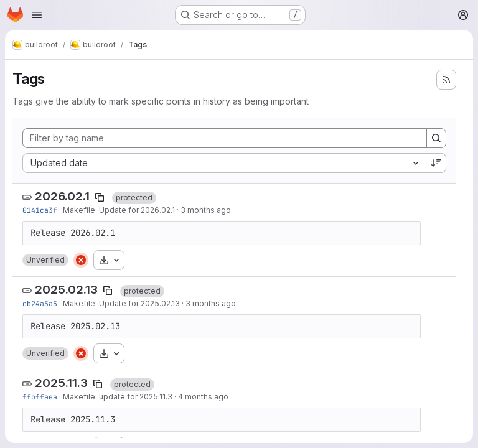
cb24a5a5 (40, 303)
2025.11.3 (61, 383)
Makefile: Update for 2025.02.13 (121, 303)
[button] (45, 260)
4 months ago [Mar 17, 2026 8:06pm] (203, 397)
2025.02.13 (66, 290)
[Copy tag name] (100, 197)
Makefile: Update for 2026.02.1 (119, 210)
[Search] (436, 138)
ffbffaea (40, 397)
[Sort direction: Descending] (436, 163)
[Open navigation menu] (37, 15)
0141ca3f (40, 210)
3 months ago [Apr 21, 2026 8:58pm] (211, 303)
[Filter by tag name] (225, 138)
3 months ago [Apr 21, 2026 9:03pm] (206, 210)
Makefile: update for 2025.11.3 (118, 397)
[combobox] (224, 163)
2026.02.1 (62, 196)
